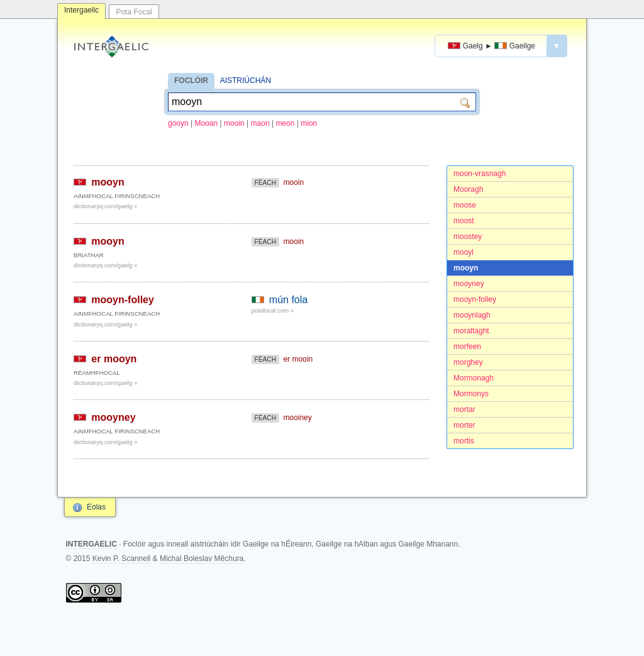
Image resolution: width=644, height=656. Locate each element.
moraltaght (471, 331)
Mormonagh (474, 378)
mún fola (288, 300)
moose (465, 205)
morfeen (467, 347)
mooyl (464, 252)
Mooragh (468, 189)
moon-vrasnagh (480, 174)
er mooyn (114, 359)
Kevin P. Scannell (122, 559)
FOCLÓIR (191, 81)
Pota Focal (134, 12)
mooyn (466, 268)
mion (309, 123)
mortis (464, 441)
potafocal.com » (273, 310)
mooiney (297, 418)
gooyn (178, 123)
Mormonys (471, 394)
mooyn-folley (475, 299)
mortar (464, 409)
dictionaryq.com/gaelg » (105, 206)
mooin (234, 123)
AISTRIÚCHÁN (246, 81)
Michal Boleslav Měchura (202, 559)
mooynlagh (472, 315)
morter (464, 425)
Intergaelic (81, 10)
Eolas (96, 507)
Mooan (207, 123)
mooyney (469, 284)
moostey (468, 236)
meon (285, 123)
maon (260, 123)
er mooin (298, 359)
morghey (468, 362)
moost (464, 221)
